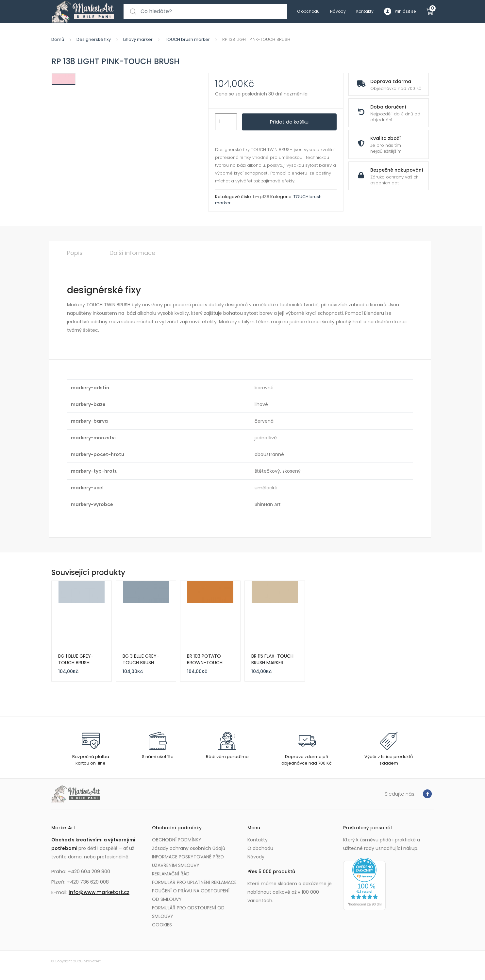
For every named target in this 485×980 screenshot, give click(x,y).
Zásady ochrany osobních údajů (189, 848)
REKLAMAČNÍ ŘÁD (171, 874)
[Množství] (226, 122)
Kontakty (365, 11)
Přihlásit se (400, 12)
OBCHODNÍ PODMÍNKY (177, 840)
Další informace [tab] (132, 253)
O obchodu (308, 11)
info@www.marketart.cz (99, 892)
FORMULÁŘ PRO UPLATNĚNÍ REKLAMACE (194, 882)
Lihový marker (138, 39)
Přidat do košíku (289, 122)
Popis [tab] (75, 253)
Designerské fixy (94, 39)
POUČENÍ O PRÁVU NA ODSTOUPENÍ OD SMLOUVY (191, 895)
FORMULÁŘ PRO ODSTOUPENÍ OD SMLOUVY (188, 912)
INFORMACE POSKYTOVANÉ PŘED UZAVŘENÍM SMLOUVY (188, 861)
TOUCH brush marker (187, 39)
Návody (338, 11)
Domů (58, 39)
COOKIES (162, 925)
